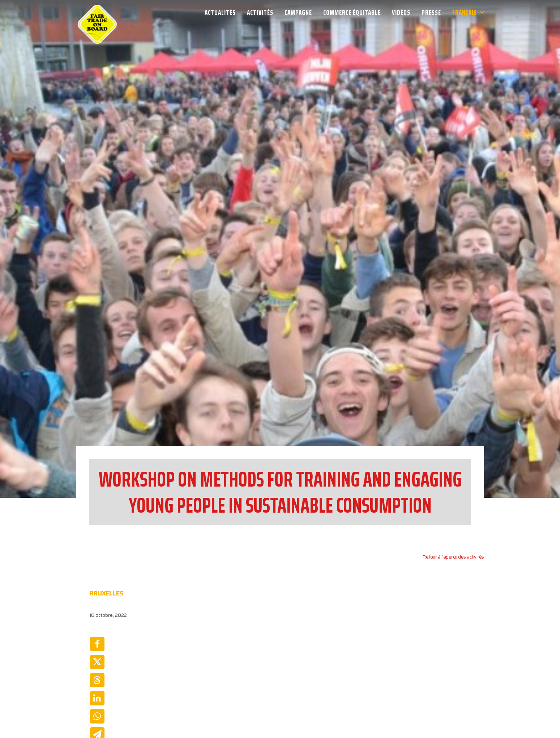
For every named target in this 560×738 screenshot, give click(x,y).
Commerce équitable (352, 12)
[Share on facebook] (97, 591)
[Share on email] (97, 682)
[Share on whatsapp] (97, 664)
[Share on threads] (97, 628)
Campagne (298, 12)
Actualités (220, 12)
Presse (431, 12)
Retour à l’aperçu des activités (453, 504)
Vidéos (401, 12)
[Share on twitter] (97, 610)
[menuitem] (223, 12)
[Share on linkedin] (97, 646)
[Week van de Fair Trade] (97, 12)
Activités (260, 12)
